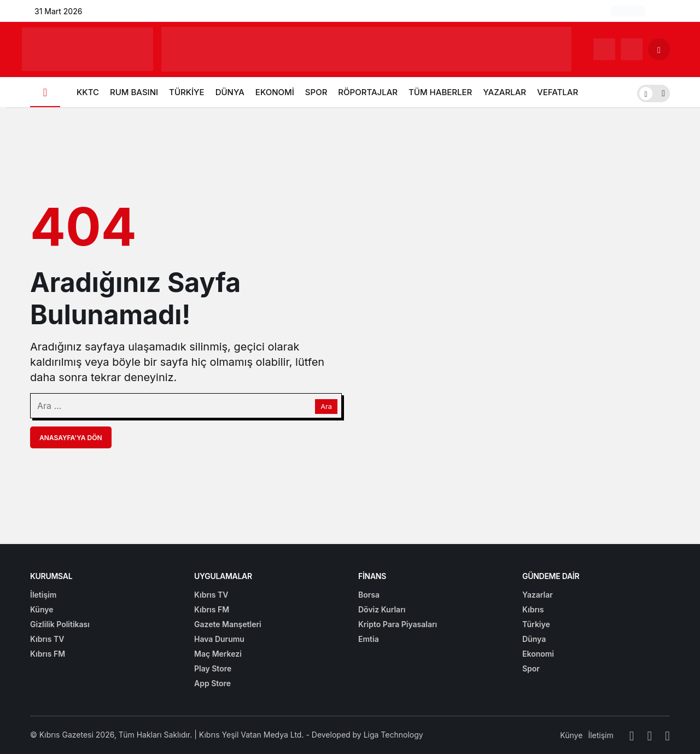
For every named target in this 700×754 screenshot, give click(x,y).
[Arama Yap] (659, 49)
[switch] (654, 92)
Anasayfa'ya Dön (71, 438)
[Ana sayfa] (45, 92)
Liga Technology (393, 735)
